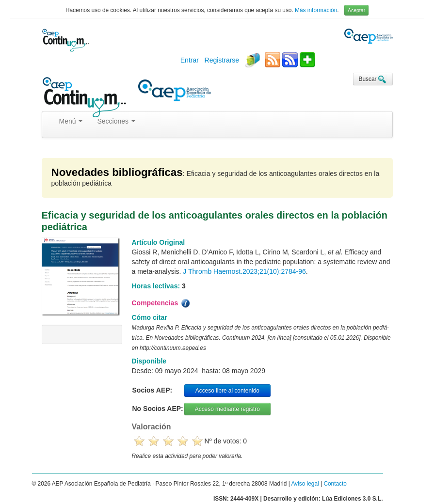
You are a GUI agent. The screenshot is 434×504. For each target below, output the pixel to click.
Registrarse (222, 60)
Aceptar (356, 10)
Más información (316, 10)
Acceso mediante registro (227, 409)
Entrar (190, 60)
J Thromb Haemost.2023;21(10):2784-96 (244, 271)
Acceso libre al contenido (227, 391)
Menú (71, 121)
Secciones (116, 121)
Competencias (162, 303)
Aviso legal (305, 484)
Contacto (335, 484)
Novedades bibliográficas (117, 172)
